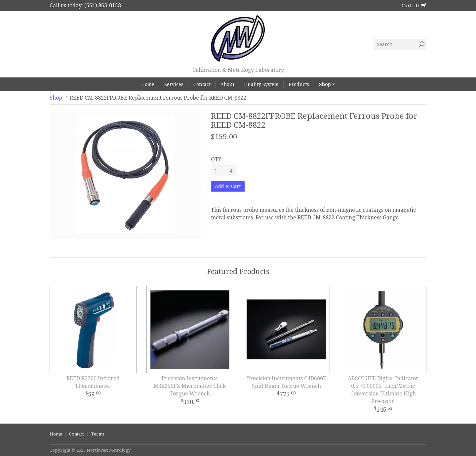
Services (174, 84)
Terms (98, 434)
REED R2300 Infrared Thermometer (93, 382)
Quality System (261, 84)
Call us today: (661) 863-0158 (85, 5)
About (227, 84)
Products (299, 84)
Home (148, 84)
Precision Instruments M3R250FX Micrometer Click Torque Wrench (190, 386)
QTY (216, 159)
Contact (202, 84)
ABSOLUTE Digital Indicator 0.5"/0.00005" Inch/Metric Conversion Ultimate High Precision (383, 390)
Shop (327, 84)
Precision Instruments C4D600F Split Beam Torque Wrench (286, 382)
